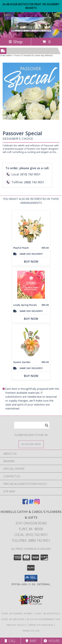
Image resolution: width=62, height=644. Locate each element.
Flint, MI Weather (13, 619)
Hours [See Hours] (52, 641)
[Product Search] (32, 425)
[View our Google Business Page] (31, 503)
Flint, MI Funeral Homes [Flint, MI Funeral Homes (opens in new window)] (17, 613)
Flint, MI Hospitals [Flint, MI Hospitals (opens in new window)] (48, 613)
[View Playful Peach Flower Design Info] (31, 227)
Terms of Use (31, 631)
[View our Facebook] (25, 503)
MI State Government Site (44, 619)
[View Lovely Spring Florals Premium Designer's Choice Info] (31, 285)
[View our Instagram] (37, 503)
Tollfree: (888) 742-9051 (31, 540)
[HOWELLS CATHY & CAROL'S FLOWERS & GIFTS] (31, 30)
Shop (16, 42)
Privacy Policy (16, 625)
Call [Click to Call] (10, 641)
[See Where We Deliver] (31, 444)
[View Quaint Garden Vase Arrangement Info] (31, 342)
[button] (31, 578)
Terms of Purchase (41, 625)
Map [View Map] (31, 641)
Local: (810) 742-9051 (31, 535)
